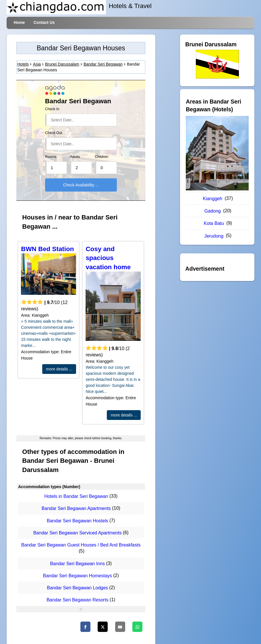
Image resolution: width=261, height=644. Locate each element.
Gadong (213, 211)
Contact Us (44, 22)
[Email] (120, 627)
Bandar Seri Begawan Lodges (77, 588)
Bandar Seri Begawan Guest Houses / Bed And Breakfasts (81, 545)
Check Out (54, 133)
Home (19, 22)
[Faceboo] (85, 627)
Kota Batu (214, 223)
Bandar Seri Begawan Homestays (78, 576)
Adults (75, 157)
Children (101, 157)
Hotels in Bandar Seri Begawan (76, 496)
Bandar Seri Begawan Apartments (76, 509)
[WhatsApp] (137, 627)
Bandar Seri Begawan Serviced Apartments (78, 533)
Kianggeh (212, 199)
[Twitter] (103, 627)
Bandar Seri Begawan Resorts (77, 600)
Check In (52, 109)
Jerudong (214, 236)
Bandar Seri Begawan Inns (78, 564)
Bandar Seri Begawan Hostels (77, 521)
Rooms (51, 157)
